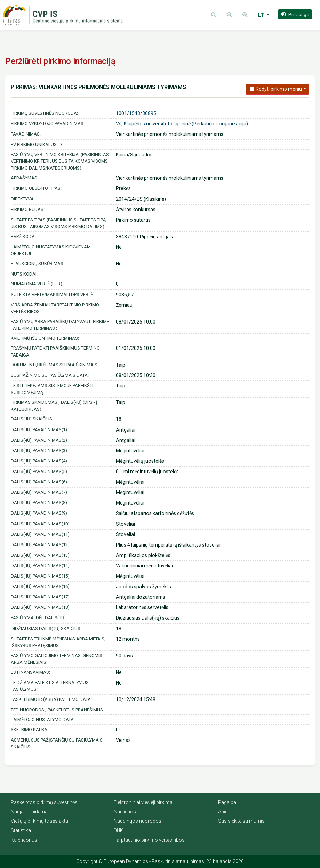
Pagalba (227, 802)
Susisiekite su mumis (241, 821)
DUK (118, 830)
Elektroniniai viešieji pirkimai (144, 802)
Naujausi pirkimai (30, 812)
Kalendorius (24, 840)
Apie (223, 812)
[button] (295, 14)
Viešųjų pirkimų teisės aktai (40, 821)
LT (262, 15)
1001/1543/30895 (136, 113)
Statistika (21, 830)
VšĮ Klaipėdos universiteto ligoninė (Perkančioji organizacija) (182, 124)
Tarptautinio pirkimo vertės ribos (149, 840)
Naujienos (125, 812)
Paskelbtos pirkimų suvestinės (44, 802)
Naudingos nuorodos (138, 821)
